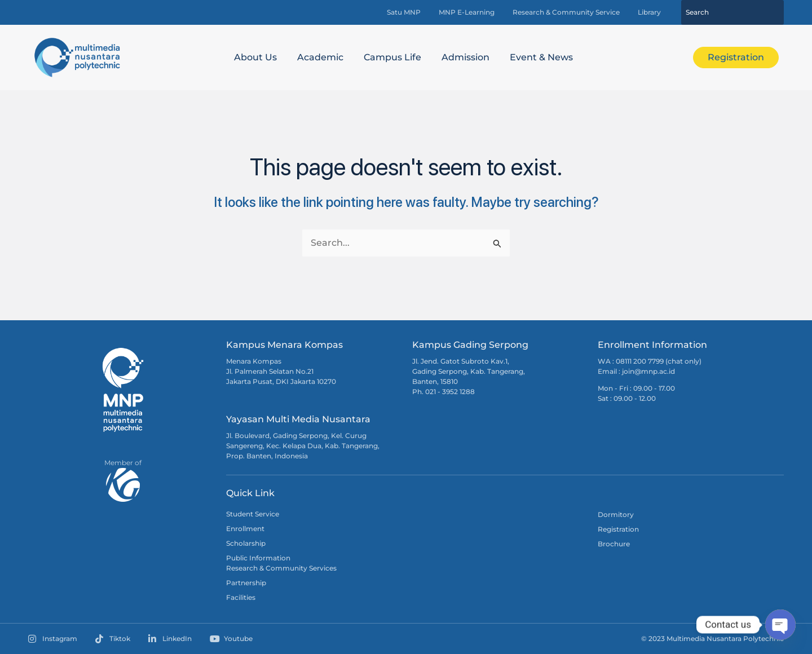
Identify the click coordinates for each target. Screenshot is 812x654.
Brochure (614, 544)
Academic (320, 57)
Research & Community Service (566, 12)
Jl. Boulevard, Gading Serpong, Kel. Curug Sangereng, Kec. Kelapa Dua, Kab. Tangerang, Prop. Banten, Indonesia (303, 446)
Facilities (241, 597)
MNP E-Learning (467, 12)
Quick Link (250, 493)
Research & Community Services (281, 568)
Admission (465, 57)
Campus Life (392, 57)
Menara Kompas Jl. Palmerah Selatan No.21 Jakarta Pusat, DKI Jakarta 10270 (281, 371)
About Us (255, 57)
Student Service (253, 514)
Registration (618, 529)
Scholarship (246, 543)
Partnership (246, 583)
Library (649, 12)
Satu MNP (404, 12)
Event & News (541, 57)
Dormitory (616, 514)
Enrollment (245, 529)
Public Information (258, 558)
